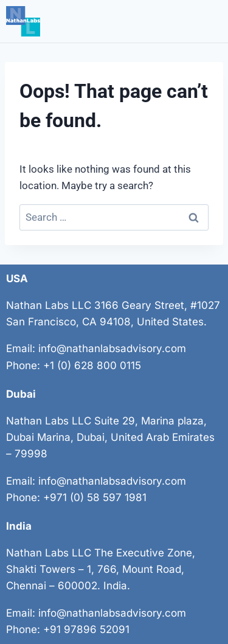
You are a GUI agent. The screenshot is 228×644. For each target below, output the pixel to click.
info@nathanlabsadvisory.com (112, 348)
